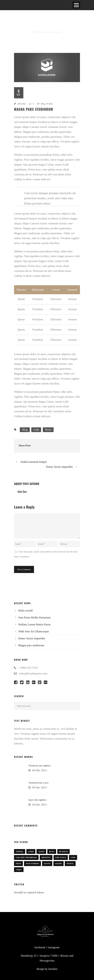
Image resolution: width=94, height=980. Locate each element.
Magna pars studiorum (31, 645)
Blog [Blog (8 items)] (52, 851)
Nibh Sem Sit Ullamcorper (34, 631)
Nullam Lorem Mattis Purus (34, 624)
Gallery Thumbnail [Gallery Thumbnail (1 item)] (26, 857)
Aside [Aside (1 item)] (31, 851)
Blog (43, 104)
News (48, 430)
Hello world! (26, 611)
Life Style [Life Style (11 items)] (61, 857)
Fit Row (50, 104)
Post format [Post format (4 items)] (32, 863)
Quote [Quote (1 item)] (47, 863)
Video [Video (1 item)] (19, 870)
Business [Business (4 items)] (63, 851)
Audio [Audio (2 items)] (41, 851)
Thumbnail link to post (38, 783)
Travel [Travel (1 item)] (70, 863)
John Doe (21, 104)
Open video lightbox (37, 800)
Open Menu (76, 5)
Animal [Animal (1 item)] (20, 851)
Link (36, 430)
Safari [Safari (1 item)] (58, 863)
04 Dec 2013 (39, 770)
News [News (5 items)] (18, 863)
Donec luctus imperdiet (32, 638)
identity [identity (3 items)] (46, 857)
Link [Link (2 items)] (73, 857)
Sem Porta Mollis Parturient (34, 618)
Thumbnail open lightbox (40, 766)
